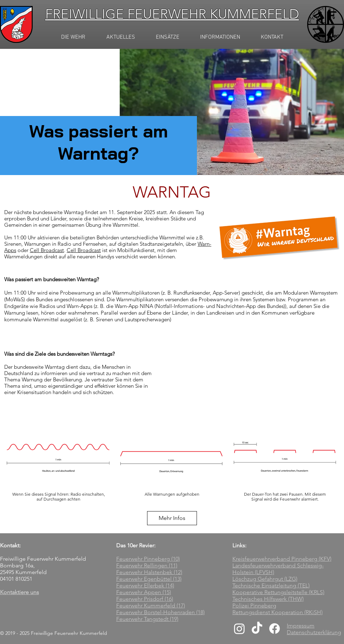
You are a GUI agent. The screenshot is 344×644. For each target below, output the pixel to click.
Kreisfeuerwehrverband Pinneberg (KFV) (282, 559)
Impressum (301, 626)
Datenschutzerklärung (314, 632)
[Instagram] (239, 629)
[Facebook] (274, 629)
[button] (121, 37)
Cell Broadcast (47, 250)
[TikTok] (257, 629)
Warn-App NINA (134, 306)
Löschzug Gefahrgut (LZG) (265, 579)
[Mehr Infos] (172, 518)
